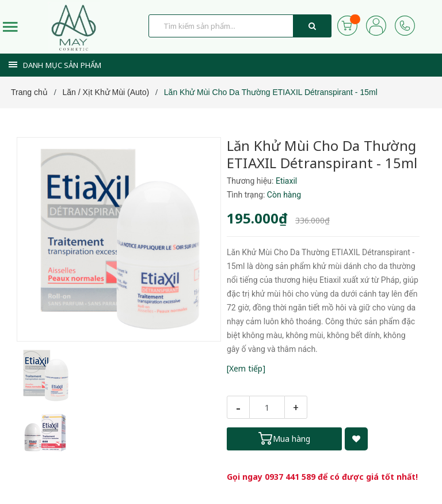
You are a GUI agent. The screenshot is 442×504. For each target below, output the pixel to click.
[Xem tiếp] (246, 368)
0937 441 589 (290, 477)
